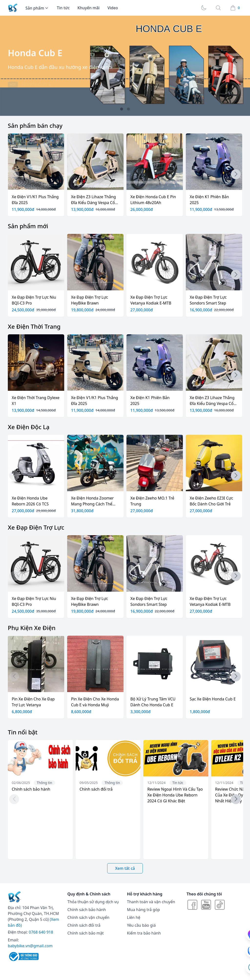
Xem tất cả (125, 868)
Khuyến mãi (89, 8)
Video (113, 8)
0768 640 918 (41, 932)
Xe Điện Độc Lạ (29, 427)
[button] (122, 109)
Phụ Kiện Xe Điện (32, 628)
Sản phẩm (37, 8)
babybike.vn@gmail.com (30, 946)
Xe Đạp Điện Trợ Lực (36, 527)
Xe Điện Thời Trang (34, 326)
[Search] (218, 8)
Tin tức (63, 8)
